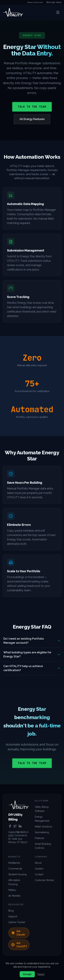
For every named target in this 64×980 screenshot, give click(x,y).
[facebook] (10, 826)
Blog (11, 911)
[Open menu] (58, 12)
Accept (27, 974)
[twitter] (15, 826)
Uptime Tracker (17, 922)
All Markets (14, 896)
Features (40, 838)
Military (12, 890)
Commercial (15, 869)
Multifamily (14, 863)
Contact (39, 874)
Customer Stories (44, 880)
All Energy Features (32, 119)
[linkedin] (20, 826)
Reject (41, 974)
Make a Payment (35, 2)
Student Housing (17, 874)
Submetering (42, 832)
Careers (39, 869)
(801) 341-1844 (54, 2)
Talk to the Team (32, 107)
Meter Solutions (43, 827)
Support (13, 916)
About (38, 863)
